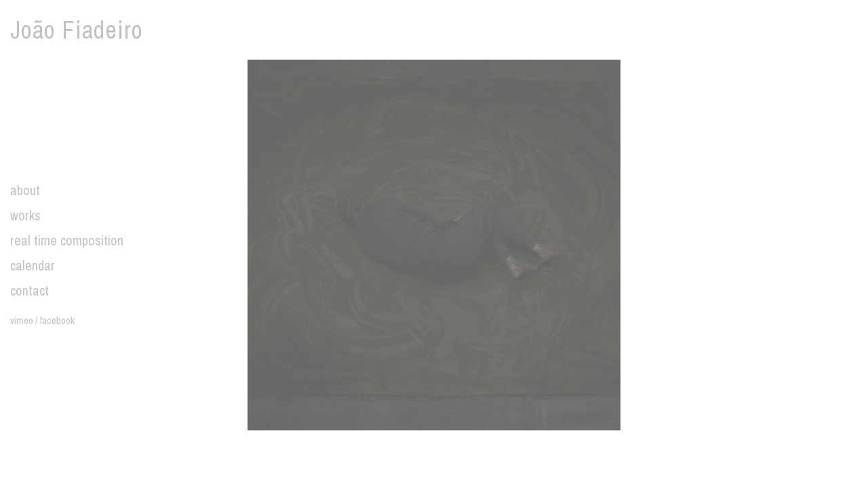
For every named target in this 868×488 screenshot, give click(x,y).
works (25, 215)
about (25, 190)
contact (29, 290)
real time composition (67, 240)
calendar (33, 265)
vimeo (22, 320)
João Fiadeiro (77, 30)
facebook (57, 320)
